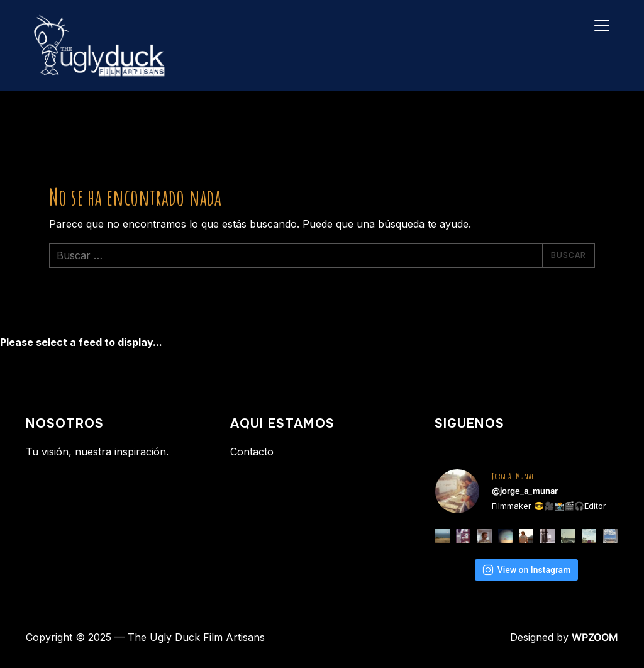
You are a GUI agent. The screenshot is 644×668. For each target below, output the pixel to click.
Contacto (252, 452)
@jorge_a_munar (525, 491)
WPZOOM (595, 637)
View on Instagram (527, 570)
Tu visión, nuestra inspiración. (97, 452)
